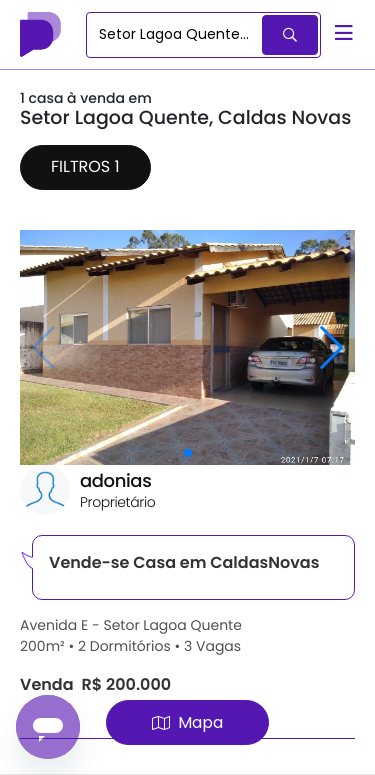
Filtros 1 (85, 166)
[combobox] (175, 35)
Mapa (187, 722)
